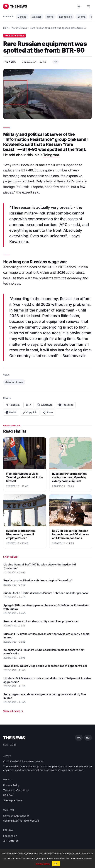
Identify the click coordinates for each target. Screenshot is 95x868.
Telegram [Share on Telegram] (13, 405)
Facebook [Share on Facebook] (66, 405)
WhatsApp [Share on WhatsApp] (45, 405)
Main (6, 28)
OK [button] (56, 864)
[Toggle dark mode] (79, 6)
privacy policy (43, 864)
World (50, 17)
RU (88, 738)
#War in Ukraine (14, 382)
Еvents (81, 17)
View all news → (13, 711)
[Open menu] (88, 6)
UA (56, 62)
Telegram (51, 155)
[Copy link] (30, 412)
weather (37, 17)
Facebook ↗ (10, 836)
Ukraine (22, 17)
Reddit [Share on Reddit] (11, 412)
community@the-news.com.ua (21, 821)
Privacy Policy (11, 785)
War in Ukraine (19, 28)
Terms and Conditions (16, 790)
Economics (65, 17)
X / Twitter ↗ (11, 841)
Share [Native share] (48, 412)
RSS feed (9, 795)
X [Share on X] (28, 405)
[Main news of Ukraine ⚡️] (15, 6)
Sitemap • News (13, 800)
